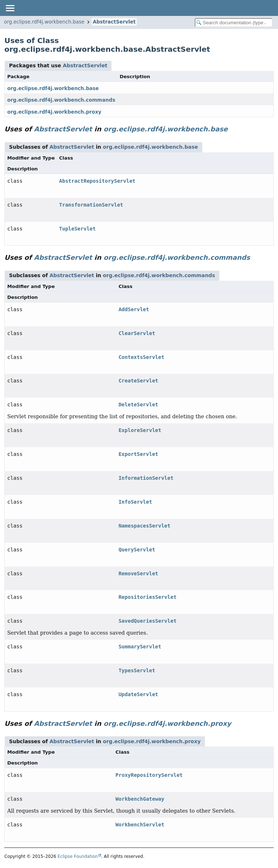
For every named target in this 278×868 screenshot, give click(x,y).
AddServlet (134, 309)
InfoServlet (135, 502)
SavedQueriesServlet (147, 621)
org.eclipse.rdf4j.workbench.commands (61, 100)
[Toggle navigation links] (10, 8)
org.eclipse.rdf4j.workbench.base (44, 22)
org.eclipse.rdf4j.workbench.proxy (54, 112)
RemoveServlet (138, 573)
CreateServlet (138, 381)
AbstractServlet (114, 22)
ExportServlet (138, 454)
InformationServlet (146, 478)
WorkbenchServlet (140, 825)
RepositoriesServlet (147, 597)
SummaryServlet (140, 647)
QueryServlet (137, 550)
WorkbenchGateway (140, 799)
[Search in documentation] (234, 23)
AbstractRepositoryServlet (97, 181)
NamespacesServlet (144, 526)
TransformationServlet (91, 205)
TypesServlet (137, 670)
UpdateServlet (138, 694)
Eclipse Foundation (78, 856)
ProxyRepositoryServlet (149, 775)
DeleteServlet (138, 405)
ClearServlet (137, 333)
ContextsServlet (141, 357)
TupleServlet (77, 229)
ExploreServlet (140, 430)
